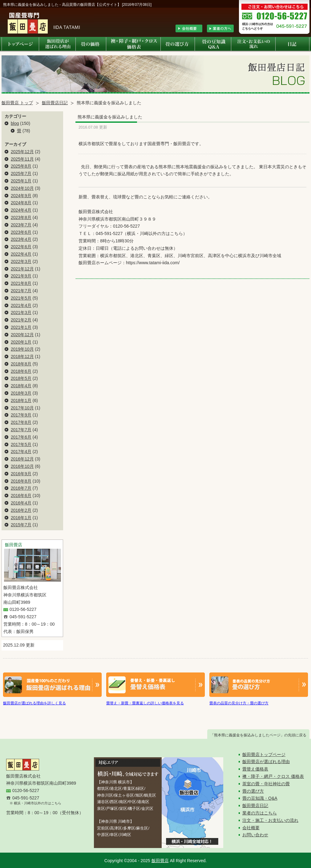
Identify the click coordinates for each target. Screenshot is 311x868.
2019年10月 (22, 349)
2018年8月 (21, 364)
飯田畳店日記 (55, 103)
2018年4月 (21, 386)
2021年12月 (22, 269)
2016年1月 (21, 518)
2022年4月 (21, 254)
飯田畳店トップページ (264, 755)
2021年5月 (21, 298)
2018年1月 (21, 400)
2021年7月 (21, 291)
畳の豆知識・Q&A (260, 798)
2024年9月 (21, 196)
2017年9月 (21, 415)
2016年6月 (21, 496)
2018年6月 (21, 371)
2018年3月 (21, 393)
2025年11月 (22, 159)
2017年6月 (21, 437)
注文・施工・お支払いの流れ (270, 820)
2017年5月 (21, 444)
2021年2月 (21, 320)
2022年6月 (21, 247)
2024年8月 (21, 203)
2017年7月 (21, 430)
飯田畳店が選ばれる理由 (266, 762)
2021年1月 (21, 327)
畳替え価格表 (255, 769)
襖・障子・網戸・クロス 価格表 (273, 776)
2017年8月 (21, 422)
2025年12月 (22, 152)
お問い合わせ (255, 835)
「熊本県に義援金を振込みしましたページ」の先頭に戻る (258, 735)
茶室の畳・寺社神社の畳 (266, 784)
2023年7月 (21, 225)
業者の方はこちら (260, 813)
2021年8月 (21, 283)
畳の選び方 (253, 791)
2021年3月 (21, 313)
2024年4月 (21, 210)
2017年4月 (21, 452)
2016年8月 (21, 481)
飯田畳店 (160, 861)
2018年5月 (21, 378)
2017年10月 (22, 408)
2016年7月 (21, 488)
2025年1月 (21, 181)
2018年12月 (22, 356)
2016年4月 (21, 503)
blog (15, 123)
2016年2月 (21, 510)
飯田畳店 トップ (17, 103)
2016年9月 (21, 474)
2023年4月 (21, 239)
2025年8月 (21, 166)
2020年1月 (21, 342)
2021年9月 (21, 276)
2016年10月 (22, 466)
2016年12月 (22, 459)
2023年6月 (21, 232)
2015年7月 (21, 525)
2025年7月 (21, 173)
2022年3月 (21, 261)
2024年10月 (22, 188)
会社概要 (251, 828)
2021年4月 (21, 305)
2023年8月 (21, 217)
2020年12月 (22, 335)
